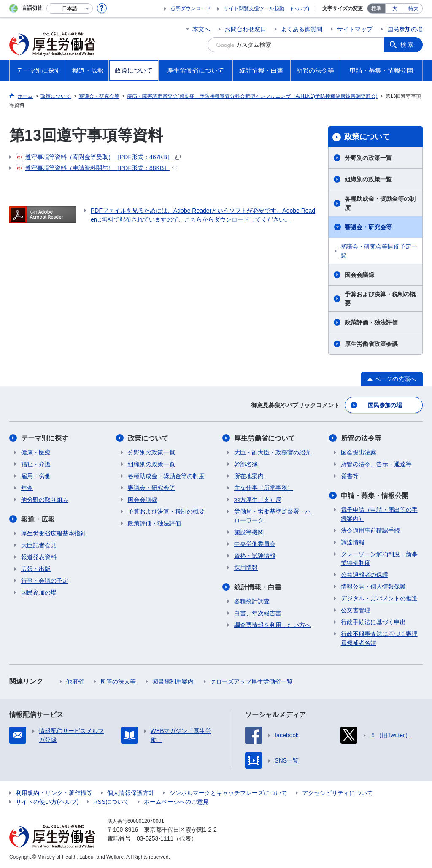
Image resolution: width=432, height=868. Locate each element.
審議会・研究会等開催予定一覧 (379, 251)
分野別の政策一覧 (368, 158)
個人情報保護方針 (131, 793)
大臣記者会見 (39, 545)
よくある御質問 (302, 29)
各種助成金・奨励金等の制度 (380, 203)
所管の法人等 (118, 681)
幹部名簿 (246, 464)
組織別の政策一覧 (368, 179)
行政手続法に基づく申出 (373, 622)
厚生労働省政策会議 (371, 344)
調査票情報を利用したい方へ (273, 625)
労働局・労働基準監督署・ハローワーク (273, 516)
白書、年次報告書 (258, 613)
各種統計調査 (252, 601)
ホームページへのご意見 (176, 802)
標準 (376, 8)
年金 (27, 488)
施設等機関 (249, 532)
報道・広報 (38, 519)
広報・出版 (36, 569)
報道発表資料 (39, 557)
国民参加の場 (405, 29)
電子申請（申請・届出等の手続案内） (379, 514)
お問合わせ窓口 (246, 29)
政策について (367, 137)
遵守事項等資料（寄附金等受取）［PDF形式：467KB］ (98, 157)
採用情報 (246, 568)
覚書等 (350, 476)
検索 (408, 45)
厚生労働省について (265, 438)
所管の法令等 (361, 438)
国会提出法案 (359, 452)
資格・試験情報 (255, 556)
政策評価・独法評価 (371, 322)
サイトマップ (355, 29)
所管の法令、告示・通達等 (376, 464)
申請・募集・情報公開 (375, 496)
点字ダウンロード (191, 8)
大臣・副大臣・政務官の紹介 (273, 452)
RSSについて (111, 802)
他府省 (75, 681)
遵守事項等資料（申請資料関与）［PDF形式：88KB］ (96, 168)
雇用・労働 (36, 476)
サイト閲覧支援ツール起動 (254, 8)
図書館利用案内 (173, 681)
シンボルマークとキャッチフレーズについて (228, 793)
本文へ (201, 29)
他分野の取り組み (45, 500)
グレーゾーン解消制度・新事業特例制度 (379, 558)
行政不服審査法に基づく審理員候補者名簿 (379, 638)
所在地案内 (249, 476)
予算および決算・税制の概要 (380, 299)
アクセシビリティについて (337, 793)
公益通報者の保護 (364, 575)
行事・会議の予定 (45, 581)
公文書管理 (356, 610)
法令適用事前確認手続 (370, 530)
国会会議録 (359, 275)
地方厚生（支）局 (258, 500)
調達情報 (353, 542)
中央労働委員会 (255, 544)
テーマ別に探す (45, 438)
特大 (413, 8)
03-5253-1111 (155, 838)
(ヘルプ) (300, 8)
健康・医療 (36, 452)
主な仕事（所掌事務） (264, 488)
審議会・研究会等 (368, 227)
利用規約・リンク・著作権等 (54, 793)
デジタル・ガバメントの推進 (379, 598)
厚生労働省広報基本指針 (54, 533)
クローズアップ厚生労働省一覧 (251, 681)
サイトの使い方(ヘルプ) (47, 802)
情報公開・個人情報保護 (373, 587)
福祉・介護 (36, 464)
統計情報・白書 (258, 587)
